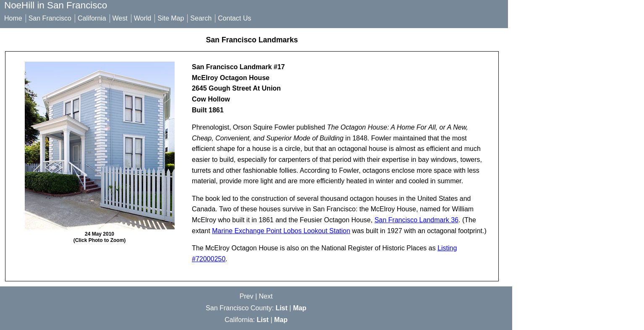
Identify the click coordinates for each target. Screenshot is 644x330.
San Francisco (50, 18)
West (120, 18)
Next (266, 296)
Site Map (171, 18)
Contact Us (234, 18)
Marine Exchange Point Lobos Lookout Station (281, 231)
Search (201, 18)
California (92, 18)
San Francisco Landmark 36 (416, 220)
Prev (247, 296)
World (143, 18)
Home (13, 18)
